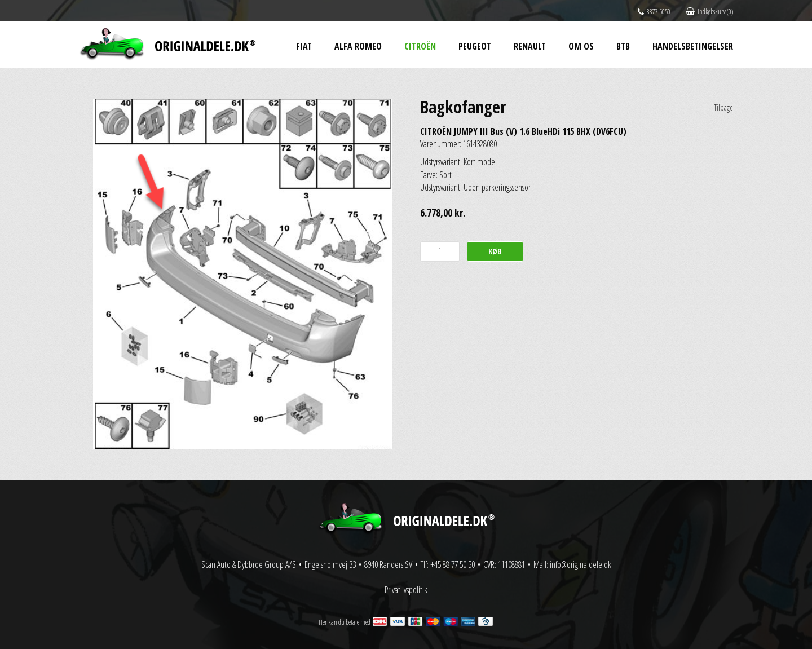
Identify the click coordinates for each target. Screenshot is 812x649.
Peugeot (475, 46)
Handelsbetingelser (693, 46)
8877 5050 (654, 12)
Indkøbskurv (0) (709, 12)
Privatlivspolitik (406, 590)
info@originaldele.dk (581, 564)
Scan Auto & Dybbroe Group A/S (249, 564)
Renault (530, 46)
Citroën (420, 46)
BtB (623, 46)
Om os (581, 46)
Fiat (304, 46)
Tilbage (723, 107)
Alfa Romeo (358, 46)
